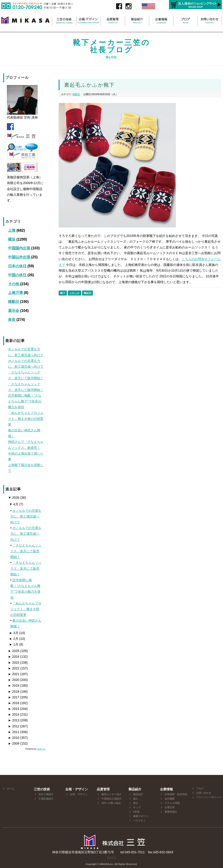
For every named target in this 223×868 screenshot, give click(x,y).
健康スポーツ (141, 816)
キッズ (137, 807)
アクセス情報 (172, 803)
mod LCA (41, 749)
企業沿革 (170, 807)
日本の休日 (18, 266)
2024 (14, 657)
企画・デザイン (79, 794)
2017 (14, 697)
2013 (14, 720)
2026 (14, 498)
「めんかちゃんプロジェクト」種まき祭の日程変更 (26, 609)
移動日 (14, 302)
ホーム (11, 788)
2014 (14, 714)
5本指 (136, 812)
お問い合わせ (204, 793)
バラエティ (139, 820)
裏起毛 (87, 293)
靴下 (63, 293)
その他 (14, 284)
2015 (14, 709)
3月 (14, 633)
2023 (14, 663)
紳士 (136, 803)
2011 (14, 732)
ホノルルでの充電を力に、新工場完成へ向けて (26, 516)
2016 (14, 703)
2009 (14, 743)
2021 (14, 674)
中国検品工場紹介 (111, 799)
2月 (14, 639)
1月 (14, 644)
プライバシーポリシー (209, 797)
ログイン (111, 857)
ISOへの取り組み (111, 803)
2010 (14, 738)
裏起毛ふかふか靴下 (89, 85)
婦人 (136, 799)
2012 (14, 726)
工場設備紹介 (46, 799)
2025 (14, 651)
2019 (14, 686)
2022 (14, 668)
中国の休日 (18, 275)
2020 (14, 680)
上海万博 (16, 293)
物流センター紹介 (111, 794)
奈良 (12, 320)
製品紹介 (138, 794)
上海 (12, 230)
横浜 (12, 239)
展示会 (14, 311)
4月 (14, 504)
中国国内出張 (20, 248)
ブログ (200, 788)
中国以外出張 (20, 257)
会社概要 (170, 799)
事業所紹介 (171, 812)
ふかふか (74, 293)
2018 (14, 692)
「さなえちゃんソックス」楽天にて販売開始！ (26, 551)
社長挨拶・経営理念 (176, 794)
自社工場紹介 (46, 794)
